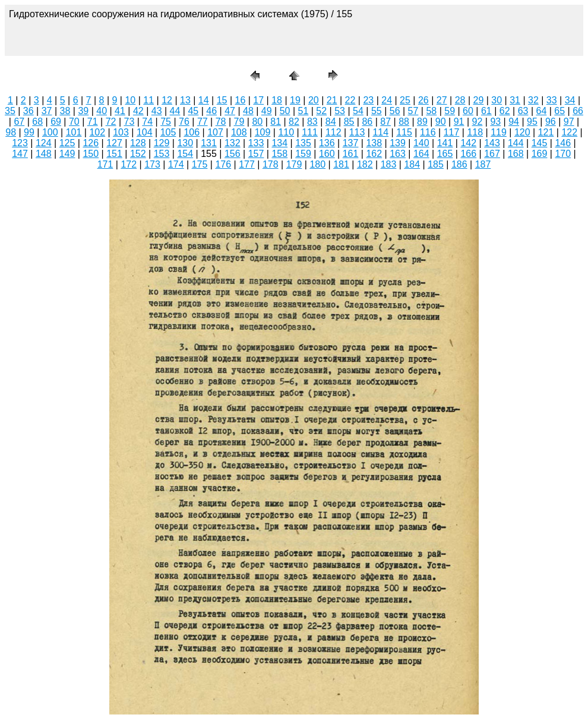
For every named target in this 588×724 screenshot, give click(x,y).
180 (317, 164)
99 (29, 132)
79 (239, 122)
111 (310, 132)
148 (44, 154)
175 (200, 164)
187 (483, 164)
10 (130, 100)
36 (29, 111)
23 (368, 100)
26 (423, 100)
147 (20, 154)
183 (389, 164)
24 (387, 100)
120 (522, 132)
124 (44, 143)
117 (452, 132)
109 (263, 132)
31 (515, 100)
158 (279, 154)
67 (19, 122)
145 (540, 143)
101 (74, 132)
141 (445, 143)
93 (495, 122)
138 (374, 143)
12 (167, 100)
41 (120, 111)
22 (350, 100)
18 (277, 100)
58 (431, 111)
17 (258, 100)
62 (505, 111)
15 (222, 100)
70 (74, 122)
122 (569, 132)
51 (304, 111)
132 (233, 143)
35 (10, 111)
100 (50, 132)
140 (421, 143)
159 (303, 154)
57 (413, 111)
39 (83, 111)
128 (138, 143)
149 (67, 154)
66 (578, 111)
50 (285, 111)
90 (441, 122)
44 (175, 111)
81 (276, 122)
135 (303, 143)
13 (185, 100)
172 (129, 164)
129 (162, 143)
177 (247, 164)
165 (445, 154)
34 (570, 100)
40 (102, 111)
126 (91, 143)
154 (185, 154)
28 (460, 100)
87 (385, 122)
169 (540, 154)
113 (357, 132)
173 (152, 164)
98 (11, 132)
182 (365, 164)
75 (166, 122)
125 (67, 143)
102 (97, 132)
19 (295, 100)
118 (475, 132)
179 (294, 164)
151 (114, 154)
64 (541, 111)
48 (248, 111)
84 (331, 122)
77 (203, 122)
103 (121, 132)
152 (138, 154)
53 (340, 111)
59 (450, 111)
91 (459, 122)
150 (91, 154)
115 (404, 132)
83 (312, 122)
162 (374, 154)
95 (532, 122)
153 (162, 154)
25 (405, 100)
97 (569, 122)
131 (209, 143)
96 (551, 122)
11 (148, 100)
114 (380, 132)
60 (468, 111)
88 (404, 122)
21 (332, 100)
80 (257, 122)
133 (256, 143)
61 (486, 111)
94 (514, 122)
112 (333, 132)
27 (442, 100)
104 (145, 132)
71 (93, 122)
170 (563, 154)
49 (267, 111)
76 (184, 122)
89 (422, 122)
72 (111, 122)
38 (65, 111)
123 (20, 143)
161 (351, 154)
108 (239, 132)
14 (204, 100)
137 (351, 143)
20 (314, 100)
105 (168, 132)
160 (327, 154)
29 (478, 100)
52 (321, 111)
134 (279, 143)
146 (563, 143)
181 (341, 164)
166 (468, 154)
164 (421, 154)
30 (497, 100)
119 (499, 132)
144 (516, 143)
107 (215, 132)
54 (358, 111)
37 (47, 111)
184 (412, 164)
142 (468, 143)
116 (428, 132)
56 (395, 111)
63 (523, 111)
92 (478, 122)
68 (37, 122)
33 (552, 100)
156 (233, 154)
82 (294, 122)
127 (114, 143)
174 (176, 164)
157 (256, 154)
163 (398, 154)
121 (546, 132)
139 (398, 143)
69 (56, 122)
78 (221, 122)
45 (193, 111)
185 (436, 164)
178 (271, 164)
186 (459, 164)
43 (157, 111)
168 (516, 154)
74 (147, 122)
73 (129, 122)
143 (492, 143)
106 (192, 132)
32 (533, 100)
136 (327, 143)
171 (105, 164)
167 (492, 154)
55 (377, 111)
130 (185, 143)
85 (349, 122)
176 (223, 164)
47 (230, 111)
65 (559, 111)
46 (211, 111)
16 (241, 100)
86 (367, 122)
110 (286, 132)
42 (138, 111)
